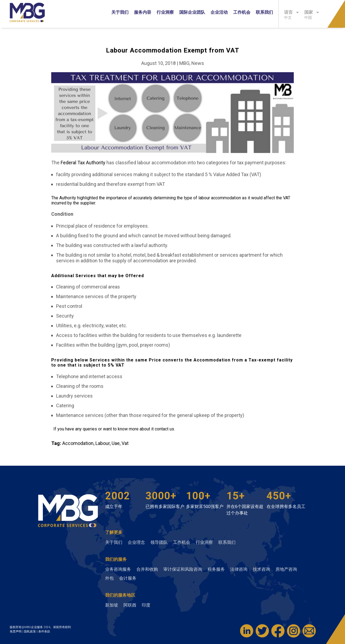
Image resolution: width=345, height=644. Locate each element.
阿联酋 (130, 605)
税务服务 (216, 569)
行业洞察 (165, 12)
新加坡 (112, 605)
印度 (146, 605)
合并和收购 (147, 569)
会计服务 (128, 578)
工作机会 (242, 12)
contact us (164, 429)
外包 (109, 578)
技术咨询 (261, 569)
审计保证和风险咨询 (183, 569)
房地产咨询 (286, 569)
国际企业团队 (192, 12)
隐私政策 (30, 631)
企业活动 (219, 12)
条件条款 (44, 631)
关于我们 (120, 12)
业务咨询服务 (118, 569)
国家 (312, 12)
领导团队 (159, 542)
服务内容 (143, 12)
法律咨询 (239, 569)
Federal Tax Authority (83, 163)
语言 (291, 12)
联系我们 (264, 12)
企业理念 (136, 542)
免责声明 (16, 631)
